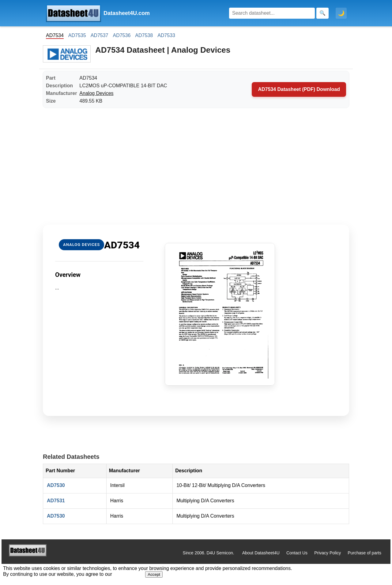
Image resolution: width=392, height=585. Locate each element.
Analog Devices (96, 93)
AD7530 (56, 485)
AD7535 (77, 35)
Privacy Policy (328, 553)
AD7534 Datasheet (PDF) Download (299, 89)
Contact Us (297, 553)
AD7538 (144, 35)
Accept (154, 574)
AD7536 (122, 35)
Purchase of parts (364, 553)
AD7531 (56, 501)
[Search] (272, 13)
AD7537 (100, 35)
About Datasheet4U (261, 553)
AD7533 (166, 35)
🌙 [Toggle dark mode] (341, 13)
